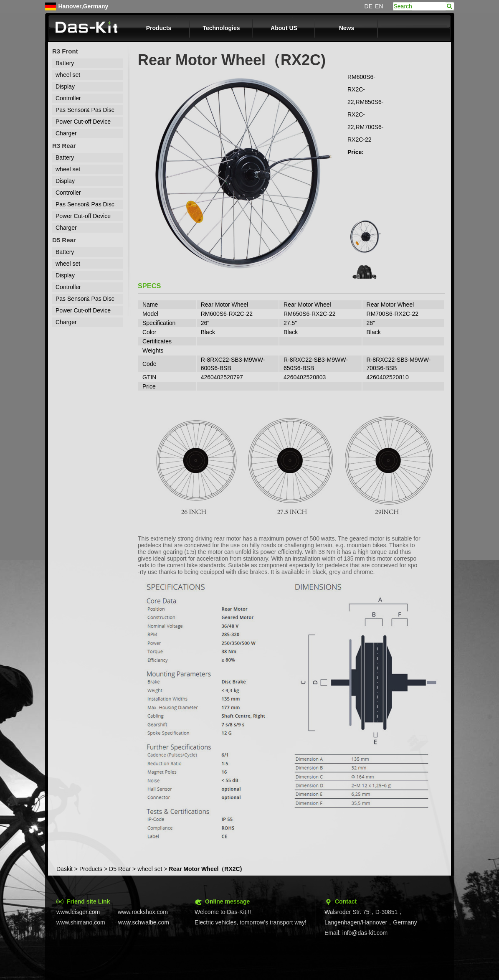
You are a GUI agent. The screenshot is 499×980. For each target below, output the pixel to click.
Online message (227, 901)
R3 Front (65, 51)
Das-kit (87, 28)
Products (159, 28)
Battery (65, 63)
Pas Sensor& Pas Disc (85, 110)
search (450, 6)
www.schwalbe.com (144, 922)
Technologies (221, 28)
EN (379, 6)
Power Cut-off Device (83, 122)
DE (369, 6)
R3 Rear (64, 146)
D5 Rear (64, 240)
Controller (68, 98)
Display (65, 86)
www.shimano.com (81, 922)
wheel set (68, 75)
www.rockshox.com (143, 912)
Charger (66, 133)
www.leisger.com (78, 912)
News (347, 28)
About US (284, 28)
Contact (346, 901)
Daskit (65, 869)
